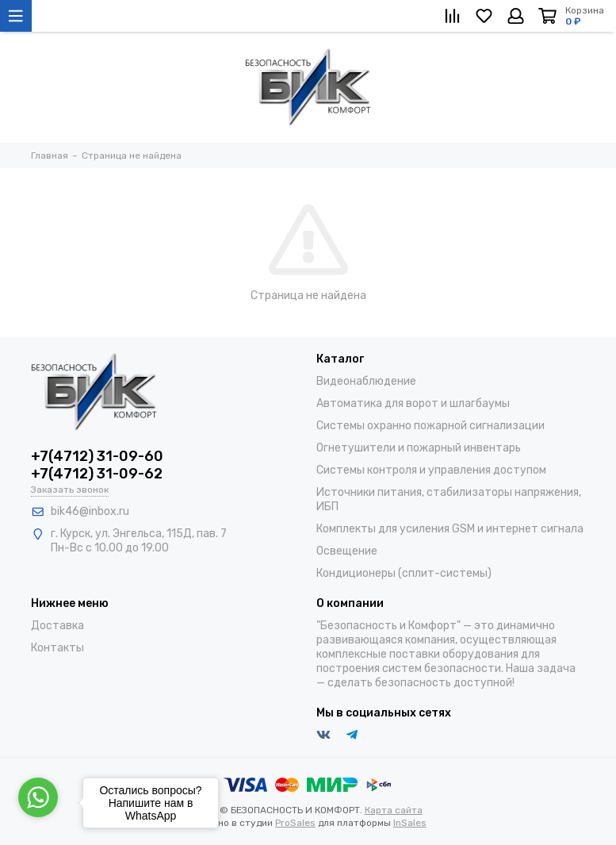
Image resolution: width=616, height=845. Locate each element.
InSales (410, 823)
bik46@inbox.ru (90, 511)
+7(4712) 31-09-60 (97, 456)
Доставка (57, 626)
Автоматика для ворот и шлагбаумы (413, 403)
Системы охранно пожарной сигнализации (430, 426)
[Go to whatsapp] (38, 797)
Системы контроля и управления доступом (431, 470)
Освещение (347, 551)
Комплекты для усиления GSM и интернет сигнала (450, 529)
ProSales (295, 823)
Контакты (57, 648)
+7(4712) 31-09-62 (97, 474)
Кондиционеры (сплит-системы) (404, 573)
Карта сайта (394, 810)
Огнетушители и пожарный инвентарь (419, 448)
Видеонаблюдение (366, 381)
